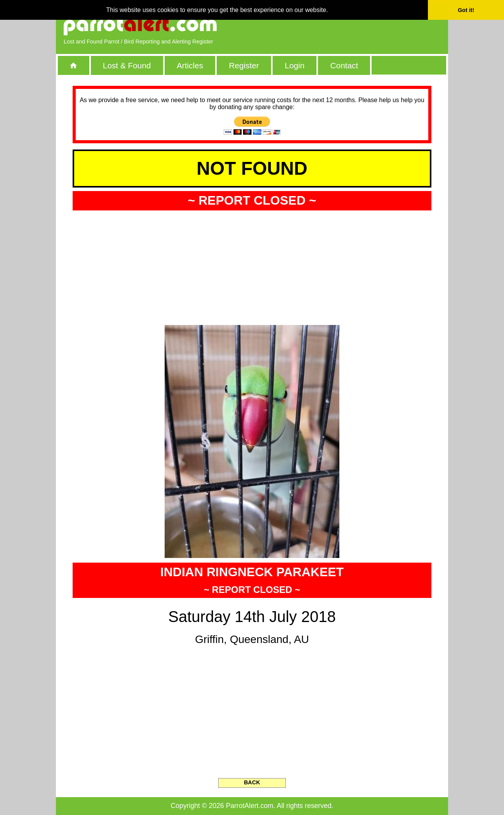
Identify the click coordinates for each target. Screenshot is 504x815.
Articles (190, 65)
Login (295, 65)
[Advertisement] (351, 25)
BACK (252, 782)
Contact (344, 65)
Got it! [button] (466, 10)
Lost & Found (127, 65)
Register (244, 65)
